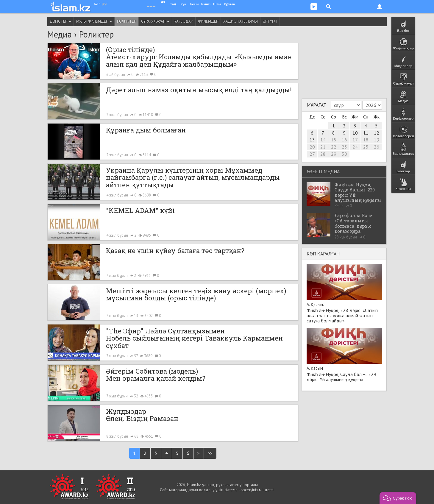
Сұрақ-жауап (155, 21)
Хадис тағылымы (241, 21)
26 (377, 147)
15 (334, 140)
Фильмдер (208, 21)
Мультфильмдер (94, 21)
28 (323, 154)
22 (334, 147)
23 (344, 147)
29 (334, 154)
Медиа (60, 34)
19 (377, 140)
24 (355, 147)
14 (323, 140)
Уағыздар (184, 21)
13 (312, 140)
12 (377, 133)
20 (312, 147)
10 (355, 133)
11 (366, 133)
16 (344, 140)
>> (210, 453)
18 (366, 140)
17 (355, 140)
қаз (97, 3)
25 (366, 147)
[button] (398, 498)
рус (105, 3)
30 (344, 154)
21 (323, 147)
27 (312, 154)
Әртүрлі (270, 21)
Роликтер (127, 21)
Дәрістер (60, 21)
